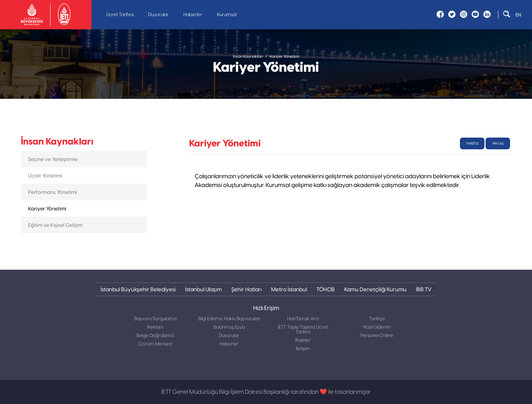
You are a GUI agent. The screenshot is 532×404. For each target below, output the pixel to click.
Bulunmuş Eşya (229, 327)
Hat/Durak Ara (303, 319)
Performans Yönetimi (53, 192)
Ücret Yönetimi (45, 176)
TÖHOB (326, 289)
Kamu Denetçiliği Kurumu (375, 289)
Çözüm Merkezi (155, 344)
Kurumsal (227, 15)
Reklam (155, 327)
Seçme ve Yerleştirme (53, 159)
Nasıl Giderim (377, 327)
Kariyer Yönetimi (284, 57)
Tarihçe (377, 319)
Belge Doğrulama (155, 336)
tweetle (472, 143)
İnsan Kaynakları (248, 57)
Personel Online (377, 336)
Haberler (193, 15)
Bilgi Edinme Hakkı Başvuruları (229, 319)
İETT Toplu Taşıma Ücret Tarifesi (303, 330)
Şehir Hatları (246, 289)
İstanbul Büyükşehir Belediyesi (138, 289)
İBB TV (424, 289)
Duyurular (158, 15)
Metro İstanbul (289, 289)
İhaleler (303, 341)
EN (518, 15)
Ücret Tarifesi (120, 15)
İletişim (303, 349)
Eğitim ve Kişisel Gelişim (55, 225)
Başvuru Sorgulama (155, 319)
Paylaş (498, 143)
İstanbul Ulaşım (203, 289)
